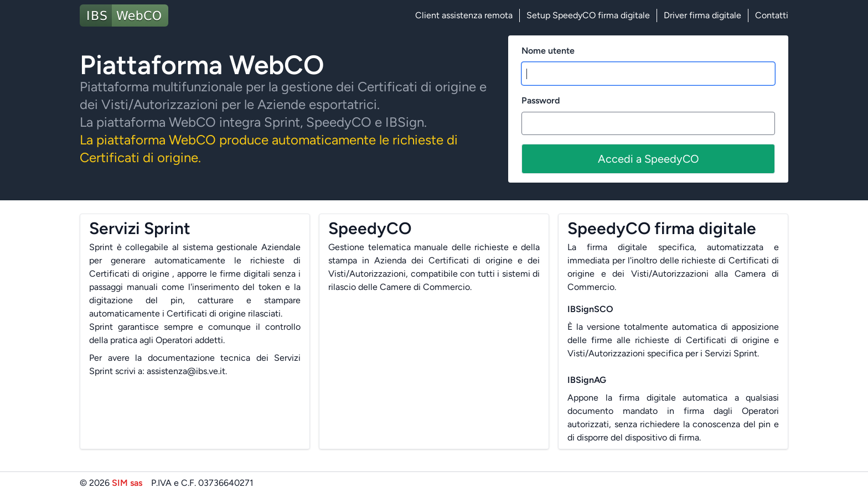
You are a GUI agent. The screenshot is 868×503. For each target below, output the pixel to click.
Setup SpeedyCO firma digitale (588, 15)
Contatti (772, 15)
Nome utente (548, 51)
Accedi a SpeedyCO (649, 159)
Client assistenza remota (464, 15)
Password (541, 100)
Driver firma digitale (702, 15)
